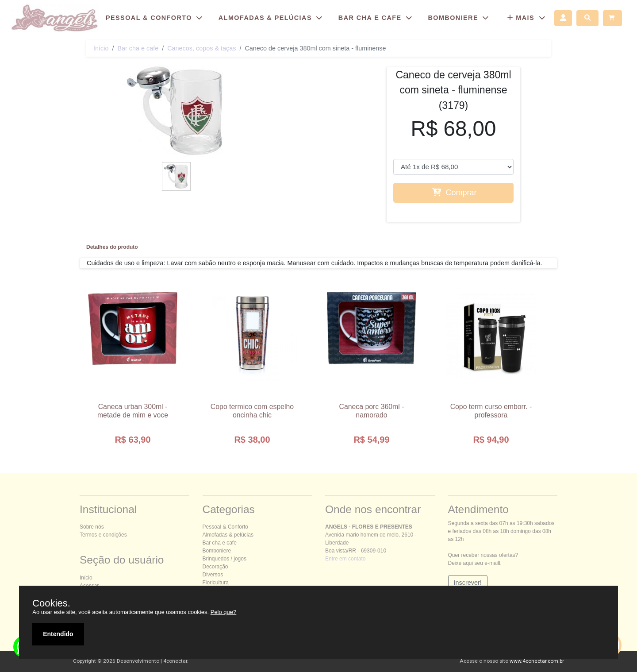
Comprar (454, 193)
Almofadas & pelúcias (228, 535)
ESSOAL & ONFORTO (155, 18)
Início (101, 48)
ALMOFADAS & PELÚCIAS (272, 18)
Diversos (213, 575)
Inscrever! (468, 583)
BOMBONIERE (459, 18)
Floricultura (216, 583)
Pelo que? (224, 612)
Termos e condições (103, 535)
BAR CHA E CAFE (377, 18)
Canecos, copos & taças (201, 48)
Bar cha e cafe (138, 48)
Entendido (58, 634)
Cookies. (51, 603)
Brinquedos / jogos (224, 559)
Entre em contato (345, 559)
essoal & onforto (225, 527)
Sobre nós (92, 527)
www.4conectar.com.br (537, 661)
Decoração (215, 567)
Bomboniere (217, 551)
